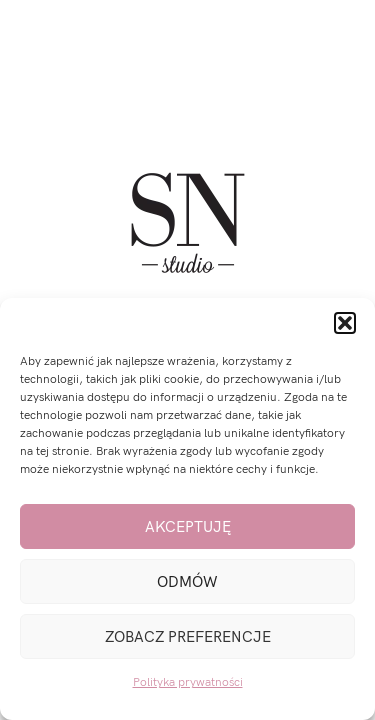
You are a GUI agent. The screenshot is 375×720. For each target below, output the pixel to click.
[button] (345, 323)
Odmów (187, 582)
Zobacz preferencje (188, 637)
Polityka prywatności (188, 682)
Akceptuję (188, 527)
